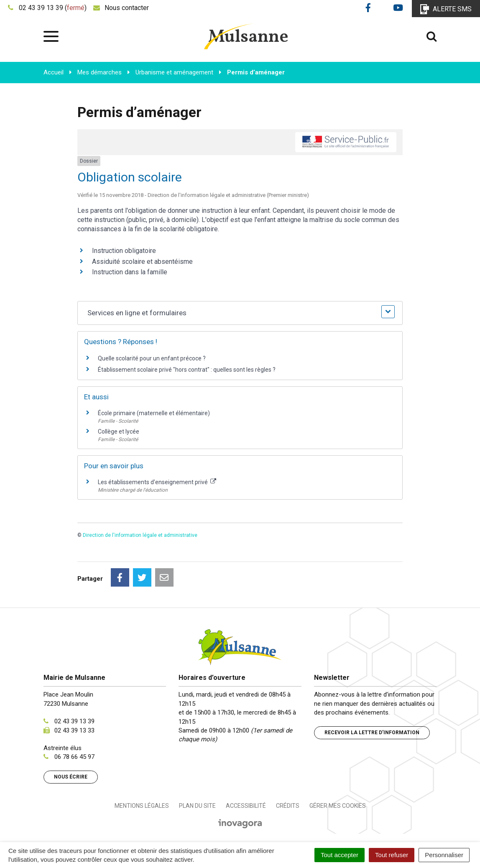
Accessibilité (246, 806)
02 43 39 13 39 (74, 721)
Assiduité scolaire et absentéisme (142, 262)
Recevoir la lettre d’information (372, 733)
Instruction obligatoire (124, 251)
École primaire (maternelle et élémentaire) (154, 413)
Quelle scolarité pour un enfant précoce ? (152, 358)
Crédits (288, 806)
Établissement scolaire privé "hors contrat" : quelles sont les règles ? (187, 370)
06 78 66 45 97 (74, 757)
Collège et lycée (119, 431)
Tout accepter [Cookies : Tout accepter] (340, 855)
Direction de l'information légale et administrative (140, 535)
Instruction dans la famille (130, 272)
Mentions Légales (142, 806)
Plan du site (197, 806)
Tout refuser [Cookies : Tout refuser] (392, 855)
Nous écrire (71, 777)
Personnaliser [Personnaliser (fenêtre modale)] (444, 855)
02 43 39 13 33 (74, 730)
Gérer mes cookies (338, 806)
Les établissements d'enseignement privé (157, 482)
